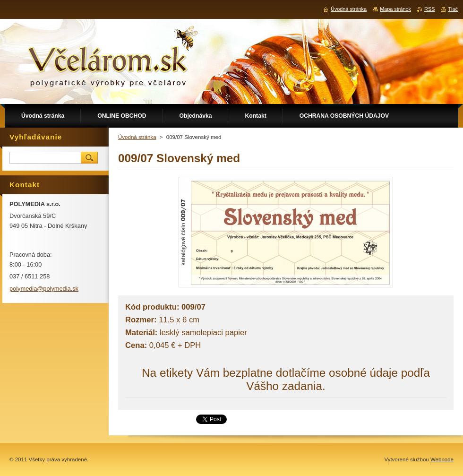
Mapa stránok (395, 9)
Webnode (442, 459)
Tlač (453, 9)
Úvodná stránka (137, 137)
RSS (429, 9)
